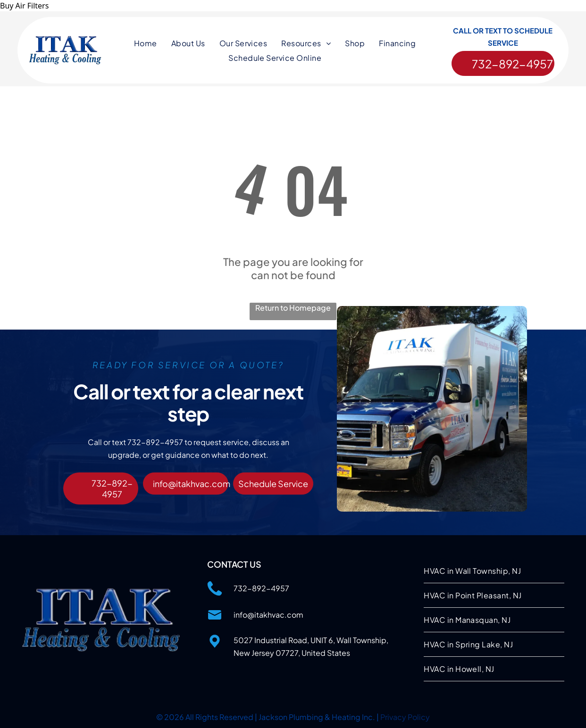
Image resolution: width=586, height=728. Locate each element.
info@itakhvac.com (268, 613)
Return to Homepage (293, 306)
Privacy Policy (405, 716)
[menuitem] (146, 44)
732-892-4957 (261, 587)
